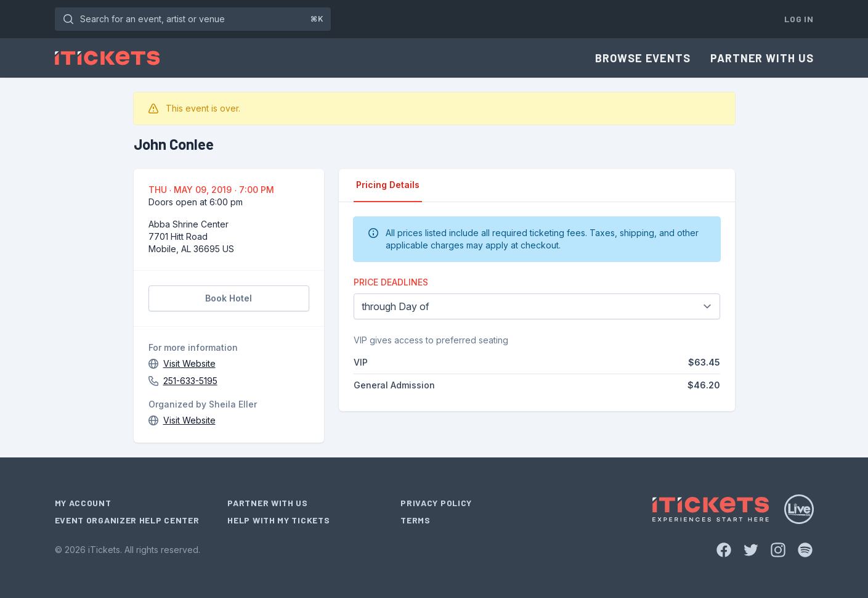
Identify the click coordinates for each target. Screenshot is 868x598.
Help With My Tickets (278, 520)
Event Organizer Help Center (127, 520)
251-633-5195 (190, 381)
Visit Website (189, 363)
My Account (83, 503)
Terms (416, 520)
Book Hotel (229, 298)
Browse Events (643, 58)
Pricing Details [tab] (388, 185)
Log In (799, 19)
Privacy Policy (436, 503)
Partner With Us (762, 58)
